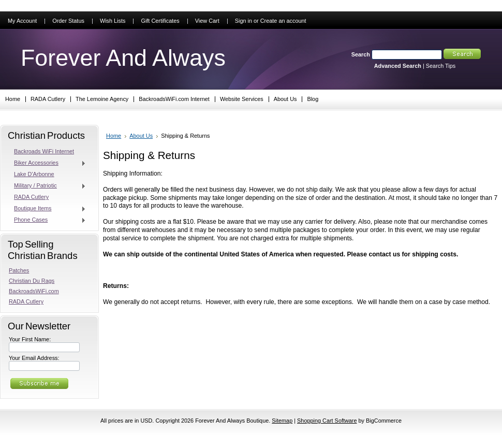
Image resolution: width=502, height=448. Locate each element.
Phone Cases (47, 220)
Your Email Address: (34, 358)
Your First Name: (30, 339)
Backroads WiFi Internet (44, 151)
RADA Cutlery (31, 197)
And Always (123, 57)
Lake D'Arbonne (34, 174)
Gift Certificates (160, 21)
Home (114, 136)
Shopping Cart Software (327, 421)
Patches (19, 270)
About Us (141, 136)
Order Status (68, 21)
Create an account (283, 21)
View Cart (207, 21)
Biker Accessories (47, 163)
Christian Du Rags (32, 281)
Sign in (243, 21)
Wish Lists (113, 21)
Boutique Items (47, 209)
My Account (22, 21)
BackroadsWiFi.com (34, 291)
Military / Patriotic (47, 186)
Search (361, 54)
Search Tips (441, 66)
